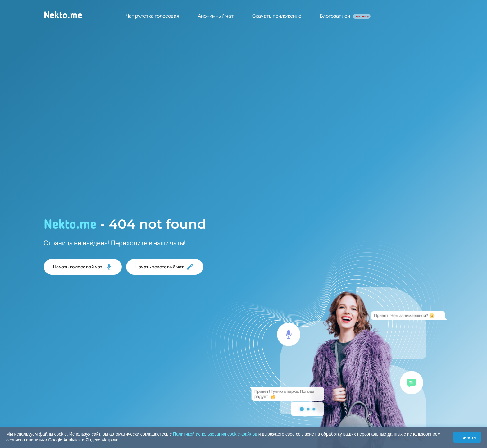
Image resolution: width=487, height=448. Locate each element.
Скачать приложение (277, 16)
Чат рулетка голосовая (152, 16)
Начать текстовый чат (165, 267)
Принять (467, 437)
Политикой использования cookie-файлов (215, 434)
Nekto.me (63, 16)
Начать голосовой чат (83, 267)
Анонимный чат (216, 16)
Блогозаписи (345, 16)
